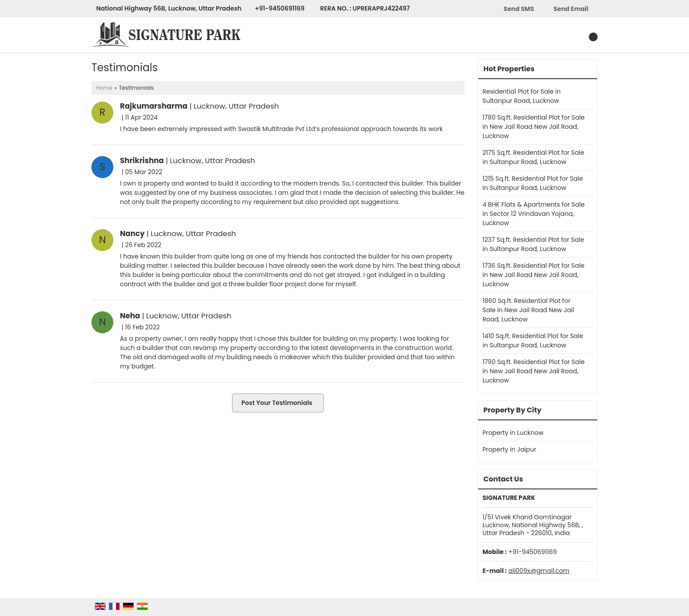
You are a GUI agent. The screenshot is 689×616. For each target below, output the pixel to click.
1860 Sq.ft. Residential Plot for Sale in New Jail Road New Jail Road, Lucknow (528, 310)
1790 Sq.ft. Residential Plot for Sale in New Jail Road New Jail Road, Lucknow (533, 371)
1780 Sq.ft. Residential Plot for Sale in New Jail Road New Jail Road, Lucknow (533, 127)
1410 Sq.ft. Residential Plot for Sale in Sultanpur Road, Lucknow (533, 341)
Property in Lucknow (513, 433)
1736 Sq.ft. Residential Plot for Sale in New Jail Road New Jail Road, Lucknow (533, 275)
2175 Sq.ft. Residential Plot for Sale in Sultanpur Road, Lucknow (533, 157)
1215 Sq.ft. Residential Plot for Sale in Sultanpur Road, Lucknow (533, 183)
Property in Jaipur (509, 449)
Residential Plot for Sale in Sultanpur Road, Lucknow (522, 96)
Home (104, 88)
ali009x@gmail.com (539, 571)
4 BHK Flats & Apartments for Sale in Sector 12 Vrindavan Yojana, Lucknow (533, 214)
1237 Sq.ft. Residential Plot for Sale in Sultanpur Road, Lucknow (533, 244)
